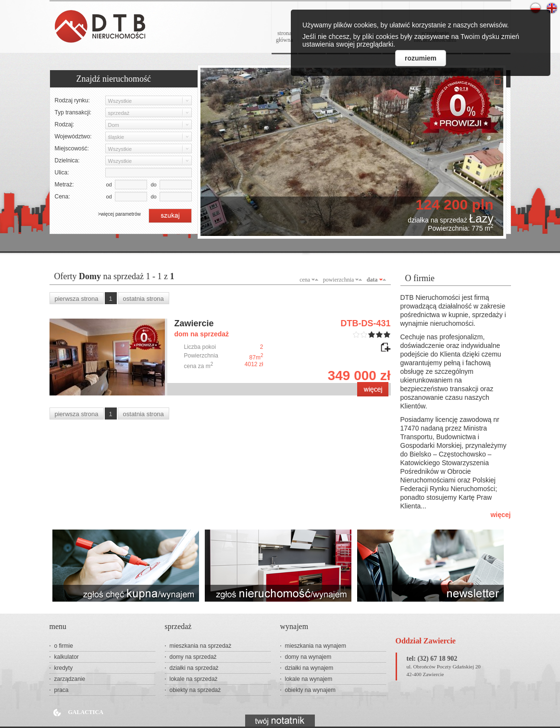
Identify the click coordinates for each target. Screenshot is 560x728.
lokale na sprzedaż (194, 679)
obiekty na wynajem (310, 690)
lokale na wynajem (309, 679)
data (372, 280)
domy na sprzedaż (193, 657)
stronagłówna (284, 37)
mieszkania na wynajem (316, 646)
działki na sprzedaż (194, 668)
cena (305, 280)
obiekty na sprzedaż (195, 690)
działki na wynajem (309, 668)
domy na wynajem (308, 657)
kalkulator (67, 657)
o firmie (64, 646)
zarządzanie (70, 679)
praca (62, 690)
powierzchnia (339, 280)
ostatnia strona (143, 299)
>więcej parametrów (119, 214)
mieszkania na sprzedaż (201, 646)
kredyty (64, 668)
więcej (500, 515)
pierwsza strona (77, 299)
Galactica (86, 712)
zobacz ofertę (373, 389)
